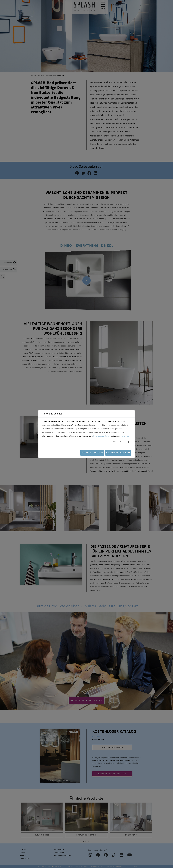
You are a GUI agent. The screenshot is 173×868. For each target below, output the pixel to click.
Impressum (126, 436)
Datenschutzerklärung (102, 436)
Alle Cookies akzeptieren (118, 453)
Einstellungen (118, 442)
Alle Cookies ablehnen (92, 453)
